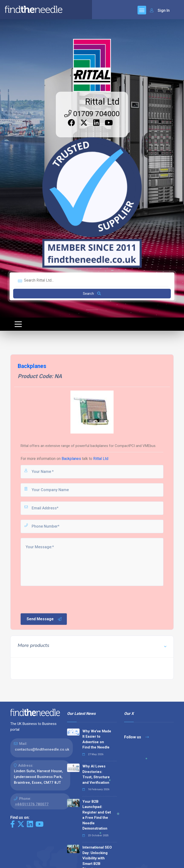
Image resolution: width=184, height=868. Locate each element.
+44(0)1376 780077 (32, 804)
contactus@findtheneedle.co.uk (42, 749)
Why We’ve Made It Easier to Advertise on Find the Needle (97, 739)
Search (92, 294)
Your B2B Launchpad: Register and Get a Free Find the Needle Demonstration (97, 815)
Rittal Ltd (102, 102)
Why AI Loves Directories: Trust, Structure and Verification (96, 774)
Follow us (136, 737)
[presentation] (56, 599)
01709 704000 (92, 114)
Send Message (44, 619)
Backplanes (71, 459)
